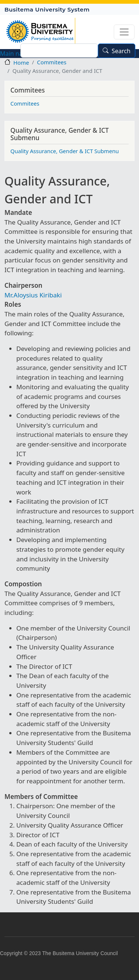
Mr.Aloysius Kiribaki (33, 295)
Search (121, 51)
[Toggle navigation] (124, 32)
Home (21, 62)
